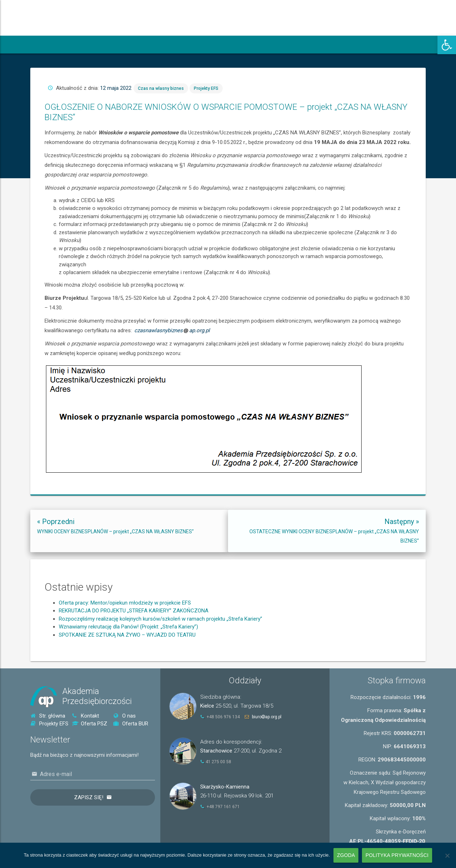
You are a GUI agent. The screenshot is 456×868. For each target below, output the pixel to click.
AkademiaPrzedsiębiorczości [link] (97, 696)
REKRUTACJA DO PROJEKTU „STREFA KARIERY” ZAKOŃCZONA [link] (134, 636)
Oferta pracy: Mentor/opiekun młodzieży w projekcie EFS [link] (125, 628)
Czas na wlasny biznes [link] (194, 190)
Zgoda (346, 855)
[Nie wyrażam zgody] (447, 856)
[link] (447, 45)
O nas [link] (125, 716)
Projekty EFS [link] (216, 190)
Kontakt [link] (85, 716)
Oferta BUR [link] (131, 724)
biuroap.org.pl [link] (267, 717)
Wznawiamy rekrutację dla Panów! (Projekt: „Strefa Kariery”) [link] (128, 652)
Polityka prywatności (397, 855)
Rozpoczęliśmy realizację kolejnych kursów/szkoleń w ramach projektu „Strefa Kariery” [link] (160, 644)
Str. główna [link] (48, 716)
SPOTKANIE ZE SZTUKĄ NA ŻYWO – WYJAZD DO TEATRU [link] (127, 661)
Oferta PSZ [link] (90, 724)
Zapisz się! (89, 797)
